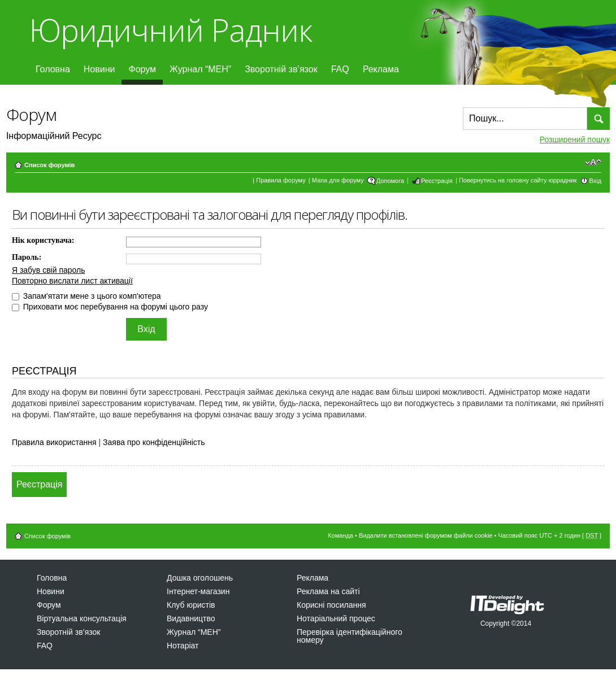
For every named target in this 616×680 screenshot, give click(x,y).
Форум (142, 69)
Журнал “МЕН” (200, 69)
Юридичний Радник (170, 30)
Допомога (390, 181)
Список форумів (49, 165)
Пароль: (27, 257)
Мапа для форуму (338, 180)
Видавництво (191, 618)
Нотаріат (183, 646)
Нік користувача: (43, 240)
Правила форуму (281, 180)
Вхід (596, 181)
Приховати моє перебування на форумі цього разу (110, 307)
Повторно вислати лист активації (72, 281)
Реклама (381, 69)
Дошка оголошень (200, 578)
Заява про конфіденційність (154, 442)
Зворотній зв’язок (281, 69)
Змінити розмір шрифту (593, 163)
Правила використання (54, 442)
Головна (53, 69)
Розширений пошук (575, 140)
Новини (99, 69)
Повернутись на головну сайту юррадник (518, 180)
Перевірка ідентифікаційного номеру (350, 636)
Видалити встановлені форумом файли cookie (426, 535)
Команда (340, 535)
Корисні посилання (331, 605)
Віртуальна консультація (82, 618)
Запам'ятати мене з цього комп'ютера (86, 296)
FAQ (340, 69)
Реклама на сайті (328, 591)
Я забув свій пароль (49, 270)
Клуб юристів (191, 605)
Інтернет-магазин (198, 591)
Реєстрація (437, 181)
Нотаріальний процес (336, 618)
